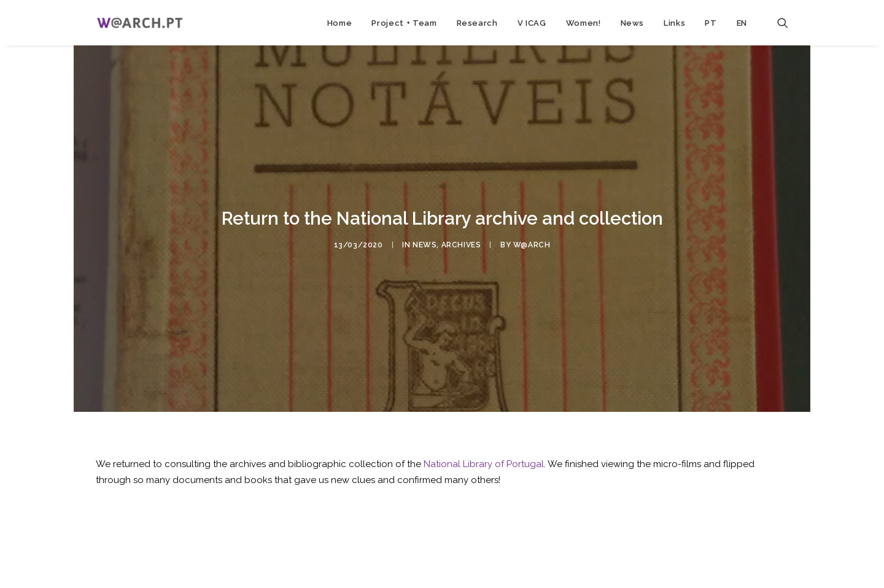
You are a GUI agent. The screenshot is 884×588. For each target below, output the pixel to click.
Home (340, 23)
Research (477, 23)
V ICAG (532, 23)
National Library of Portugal (484, 460)
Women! (584, 23)
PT (711, 23)
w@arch (532, 242)
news (425, 242)
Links (674, 23)
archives (461, 242)
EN (742, 23)
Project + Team (404, 23)
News (633, 23)
